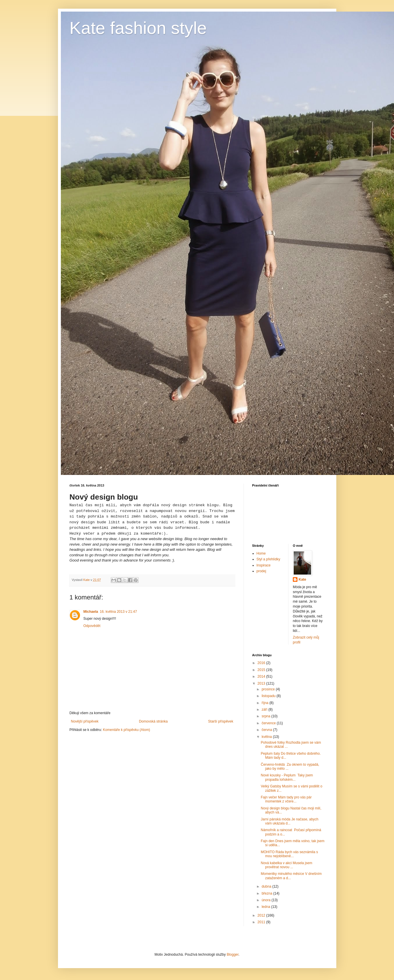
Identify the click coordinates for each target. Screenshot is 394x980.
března (267, 893)
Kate (302, 579)
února (266, 900)
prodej (261, 571)
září (265, 710)
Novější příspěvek (85, 721)
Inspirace (264, 565)
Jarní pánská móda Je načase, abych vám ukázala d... (289, 821)
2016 (262, 663)
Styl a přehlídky (268, 559)
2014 (262, 677)
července (269, 723)
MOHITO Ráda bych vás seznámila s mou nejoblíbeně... (289, 854)
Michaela (91, 612)
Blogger (233, 955)
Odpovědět (92, 626)
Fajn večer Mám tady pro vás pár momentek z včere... (286, 799)
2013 (262, 683)
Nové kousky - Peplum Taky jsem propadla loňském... (287, 777)
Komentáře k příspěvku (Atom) (127, 730)
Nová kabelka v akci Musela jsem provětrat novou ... (286, 865)
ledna (266, 907)
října (265, 703)
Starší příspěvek (221, 721)
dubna (267, 886)
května (267, 737)
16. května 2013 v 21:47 (118, 612)
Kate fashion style (138, 28)
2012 (262, 915)
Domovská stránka (153, 721)
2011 (262, 922)
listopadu (269, 696)
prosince (269, 689)
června (267, 730)
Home (261, 553)
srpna (266, 716)
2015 (262, 670)
